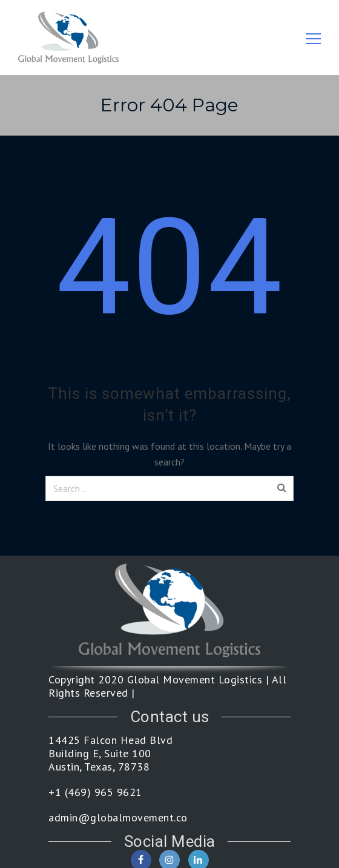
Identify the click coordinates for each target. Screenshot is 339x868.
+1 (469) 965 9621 (95, 792)
